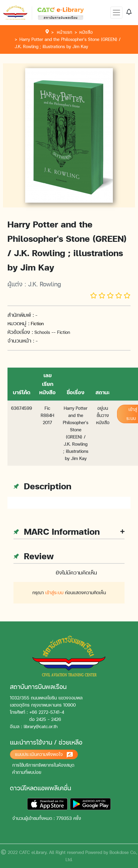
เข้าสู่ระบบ (54, 593)
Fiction (37, 324)
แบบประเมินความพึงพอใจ (44, 755)
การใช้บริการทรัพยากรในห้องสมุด (43, 765)
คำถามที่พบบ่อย (27, 772)
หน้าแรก (65, 32)
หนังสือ (86, 32)
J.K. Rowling (45, 284)
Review (34, 556)
